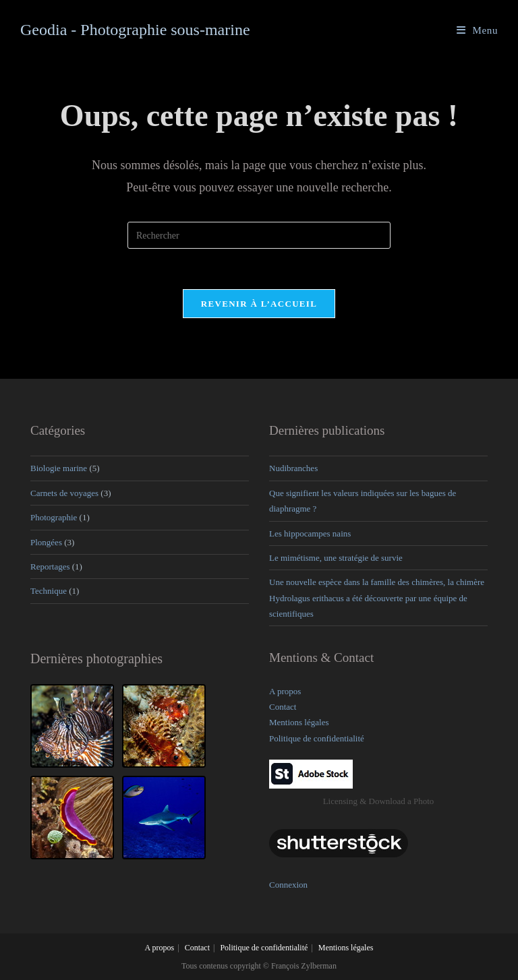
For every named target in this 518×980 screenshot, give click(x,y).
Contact (283, 707)
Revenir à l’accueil (259, 304)
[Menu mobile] (477, 30)
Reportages (50, 566)
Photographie (54, 517)
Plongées (46, 542)
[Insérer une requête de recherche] (259, 235)
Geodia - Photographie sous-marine (135, 30)
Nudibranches (293, 468)
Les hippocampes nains (310, 533)
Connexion (288, 885)
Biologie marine (59, 468)
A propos (285, 691)
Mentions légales (299, 722)
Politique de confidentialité (317, 738)
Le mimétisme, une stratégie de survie (336, 558)
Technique (49, 591)
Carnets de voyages (64, 493)
